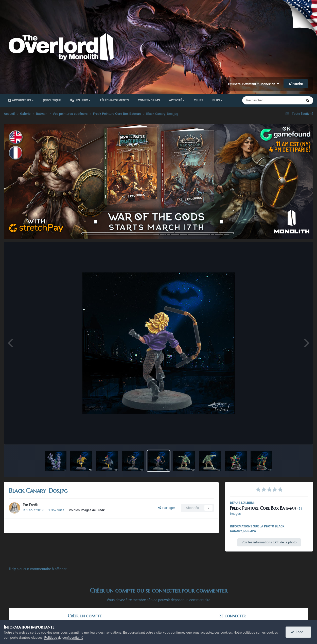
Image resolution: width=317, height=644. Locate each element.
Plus (217, 100)
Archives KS (21, 100)
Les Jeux (80, 100)
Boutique (52, 100)
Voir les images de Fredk (87, 510)
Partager (166, 508)
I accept (299, 632)
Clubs (198, 100)
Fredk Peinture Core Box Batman (263, 508)
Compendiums (149, 100)
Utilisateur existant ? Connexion (254, 84)
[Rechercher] (258, 100)
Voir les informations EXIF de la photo (269, 542)
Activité (177, 100)
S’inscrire (296, 84)
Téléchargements (114, 100)
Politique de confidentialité (64, 638)
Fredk (34, 505)
